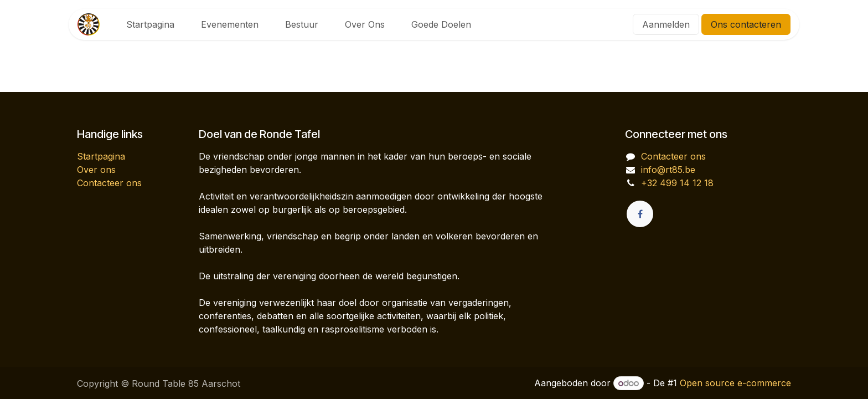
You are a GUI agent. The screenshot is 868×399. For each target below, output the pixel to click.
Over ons (96, 170)
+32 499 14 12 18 (677, 183)
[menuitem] (150, 24)
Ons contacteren (746, 24)
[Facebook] (640, 214)
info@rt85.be (668, 170)
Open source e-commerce (735, 383)
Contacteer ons (109, 183)
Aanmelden (666, 24)
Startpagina (101, 156)
